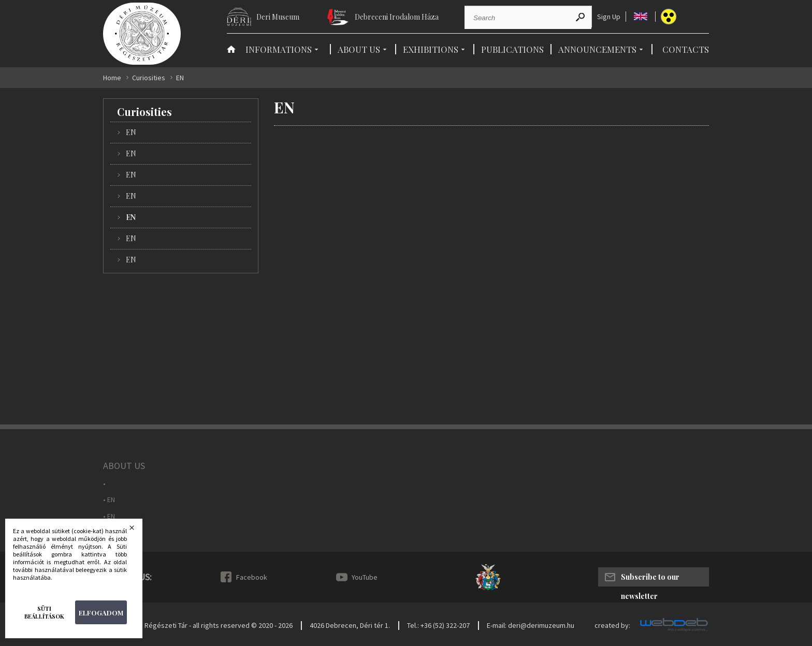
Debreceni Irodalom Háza (397, 17)
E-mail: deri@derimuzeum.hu (531, 625)
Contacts (686, 49)
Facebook (252, 577)
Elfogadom (101, 613)
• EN (109, 500)
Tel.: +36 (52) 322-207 (438, 625)
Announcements (597, 49)
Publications (512, 49)
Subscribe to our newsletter (650, 579)
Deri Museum (278, 17)
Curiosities (149, 78)
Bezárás (138, 531)
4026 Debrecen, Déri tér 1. (350, 625)
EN (131, 132)
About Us (359, 49)
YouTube (365, 577)
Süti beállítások (44, 612)
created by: (612, 626)
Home (112, 78)
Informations (279, 49)
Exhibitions (431, 49)
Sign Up (609, 17)
